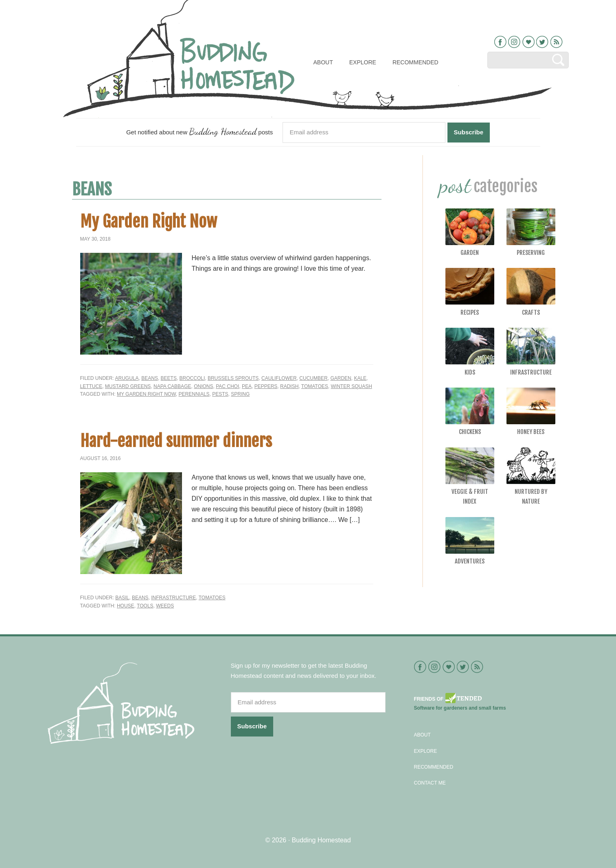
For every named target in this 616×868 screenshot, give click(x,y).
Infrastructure (173, 598)
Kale (360, 378)
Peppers (266, 386)
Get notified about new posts (199, 131)
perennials (194, 394)
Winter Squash (352, 386)
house (126, 606)
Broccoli (192, 378)
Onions (203, 386)
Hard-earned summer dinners (176, 441)
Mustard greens (128, 386)
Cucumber (313, 378)
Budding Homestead (321, 840)
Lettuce (91, 386)
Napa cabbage (172, 386)
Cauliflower (279, 378)
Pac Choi (227, 386)
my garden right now (146, 394)
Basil (122, 598)
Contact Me (430, 783)
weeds (165, 606)
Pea (247, 386)
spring (240, 394)
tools (145, 606)
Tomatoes (315, 386)
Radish (289, 386)
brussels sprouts (233, 378)
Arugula (127, 378)
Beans (150, 378)
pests (220, 394)
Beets (169, 378)
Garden (341, 378)
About (422, 735)
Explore (426, 751)
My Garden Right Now (149, 221)
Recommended (434, 767)
